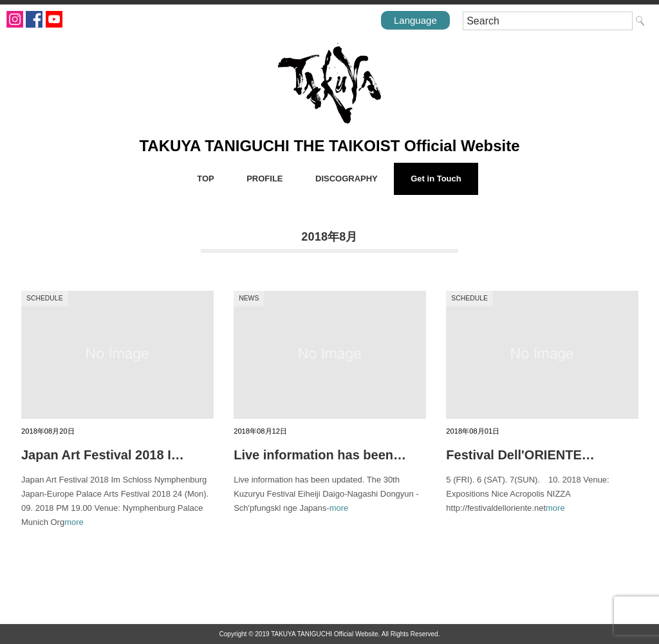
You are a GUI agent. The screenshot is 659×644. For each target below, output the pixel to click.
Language (415, 20)
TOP (206, 179)
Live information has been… (320, 455)
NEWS (249, 298)
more (74, 522)
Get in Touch (436, 179)
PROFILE (265, 179)
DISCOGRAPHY (347, 179)
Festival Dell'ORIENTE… (520, 455)
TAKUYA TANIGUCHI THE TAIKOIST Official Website (329, 146)
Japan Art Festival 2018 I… (103, 455)
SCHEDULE (45, 298)
